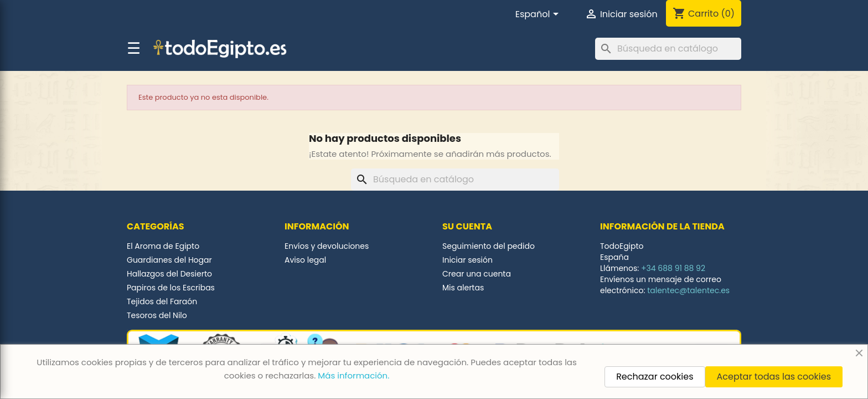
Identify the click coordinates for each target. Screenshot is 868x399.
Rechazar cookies (655, 377)
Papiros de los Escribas (171, 288)
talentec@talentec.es (688, 290)
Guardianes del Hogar (169, 260)
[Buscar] (668, 49)
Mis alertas (463, 288)
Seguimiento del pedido (489, 246)
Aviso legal (305, 260)
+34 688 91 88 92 (673, 268)
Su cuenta (467, 226)
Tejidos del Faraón (162, 301)
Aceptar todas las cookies (774, 377)
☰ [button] (134, 49)
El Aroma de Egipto (163, 246)
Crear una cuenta (477, 274)
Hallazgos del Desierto (169, 274)
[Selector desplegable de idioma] (539, 15)
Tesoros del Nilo (157, 315)
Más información (353, 375)
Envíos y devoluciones (327, 246)
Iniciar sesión (467, 260)
